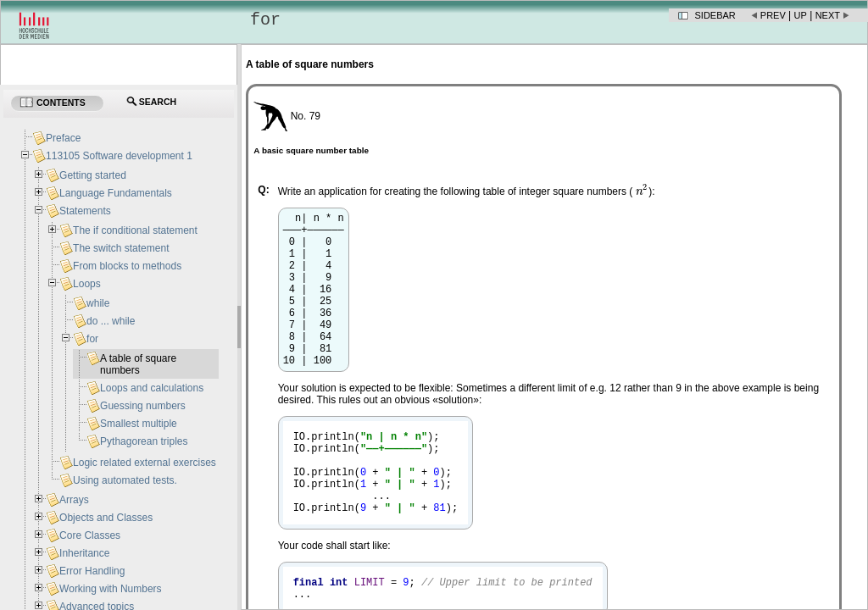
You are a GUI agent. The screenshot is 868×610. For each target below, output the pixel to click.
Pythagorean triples (144, 441)
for (92, 339)
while (98, 303)
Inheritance (84, 553)
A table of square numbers (138, 364)
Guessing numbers (143, 406)
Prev (773, 15)
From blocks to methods (127, 266)
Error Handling (92, 571)
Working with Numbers (110, 589)
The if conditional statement (135, 230)
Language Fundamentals (116, 193)
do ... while (111, 321)
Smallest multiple (139, 424)
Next (828, 15)
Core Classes (90, 535)
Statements (85, 211)
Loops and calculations (152, 388)
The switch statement (121, 248)
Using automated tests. (125, 480)
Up (801, 15)
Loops (87, 284)
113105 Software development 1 (119, 156)
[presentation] (643, 191)
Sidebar (715, 15)
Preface (63, 138)
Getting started (93, 175)
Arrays (74, 500)
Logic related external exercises (145, 463)
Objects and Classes (106, 518)
